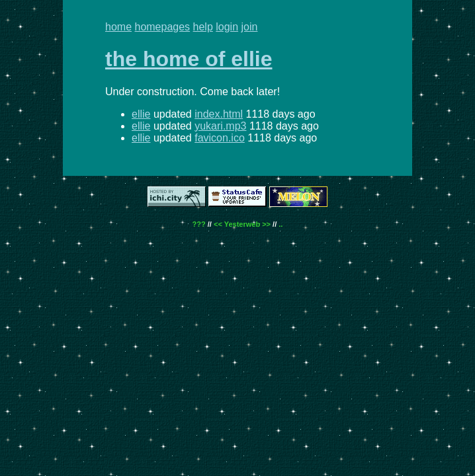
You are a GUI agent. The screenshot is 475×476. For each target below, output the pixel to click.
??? (199, 224)
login (227, 27)
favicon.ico (220, 138)
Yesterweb (242, 224)
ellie (141, 114)
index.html (219, 114)
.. (281, 224)
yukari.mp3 (220, 126)
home (118, 27)
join (250, 27)
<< (218, 224)
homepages (162, 27)
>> (266, 224)
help (203, 27)
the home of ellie (189, 59)
